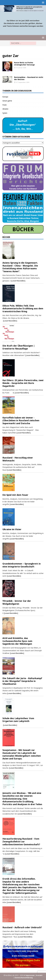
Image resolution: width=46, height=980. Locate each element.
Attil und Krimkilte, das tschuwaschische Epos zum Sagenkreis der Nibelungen (17, 641)
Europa (5, 97)
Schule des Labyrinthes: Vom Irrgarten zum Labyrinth (18, 720)
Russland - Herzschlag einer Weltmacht (18, 459)
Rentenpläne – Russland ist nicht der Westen (29, 78)
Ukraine (5, 109)
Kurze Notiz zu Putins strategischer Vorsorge (24, 64)
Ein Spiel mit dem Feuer (15, 495)
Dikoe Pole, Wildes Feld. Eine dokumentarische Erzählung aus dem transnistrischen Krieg (23, 308)
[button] (43, 2)
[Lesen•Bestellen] (18, 281)
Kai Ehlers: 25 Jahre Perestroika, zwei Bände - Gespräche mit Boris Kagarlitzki (23, 383)
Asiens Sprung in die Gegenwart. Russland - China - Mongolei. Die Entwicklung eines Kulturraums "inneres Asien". (20, 267)
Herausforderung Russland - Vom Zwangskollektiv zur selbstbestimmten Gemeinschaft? (21, 842)
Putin (5, 105)
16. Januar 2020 (21, 68)
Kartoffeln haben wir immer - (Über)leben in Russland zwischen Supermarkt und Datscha (21, 420)
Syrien (5, 113)
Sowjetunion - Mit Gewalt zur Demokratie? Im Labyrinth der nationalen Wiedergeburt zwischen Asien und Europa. (22, 754)
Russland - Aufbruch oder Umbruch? (22, 927)
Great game (7, 101)
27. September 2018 (23, 82)
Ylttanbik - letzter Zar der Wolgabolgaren (17, 602)
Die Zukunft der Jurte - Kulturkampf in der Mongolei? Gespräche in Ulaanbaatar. (22, 681)
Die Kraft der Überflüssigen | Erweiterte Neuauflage (19, 347)
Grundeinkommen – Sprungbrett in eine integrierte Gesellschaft (22, 565)
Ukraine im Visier (12, 529)
